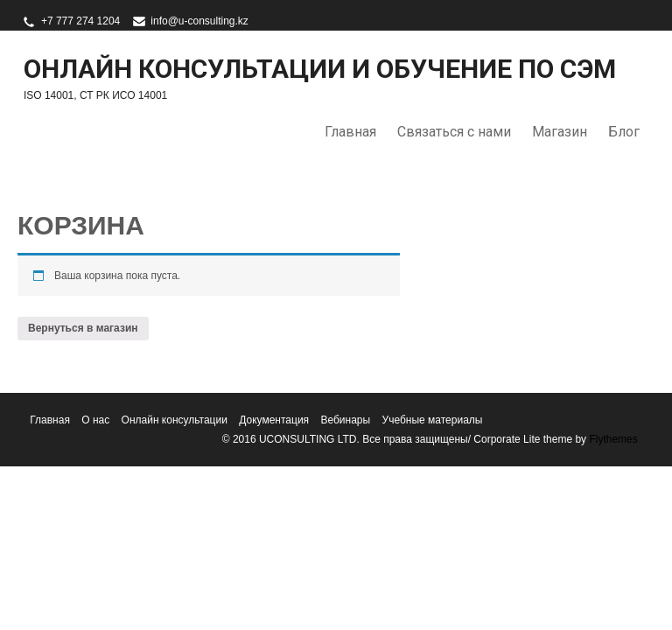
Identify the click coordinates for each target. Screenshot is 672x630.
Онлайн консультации (175, 420)
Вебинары (345, 420)
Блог (624, 132)
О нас (95, 420)
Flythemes (612, 439)
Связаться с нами (454, 132)
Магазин (560, 132)
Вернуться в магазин (83, 328)
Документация (274, 420)
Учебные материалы (433, 420)
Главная (350, 132)
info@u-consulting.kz (199, 21)
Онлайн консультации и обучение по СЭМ (320, 69)
